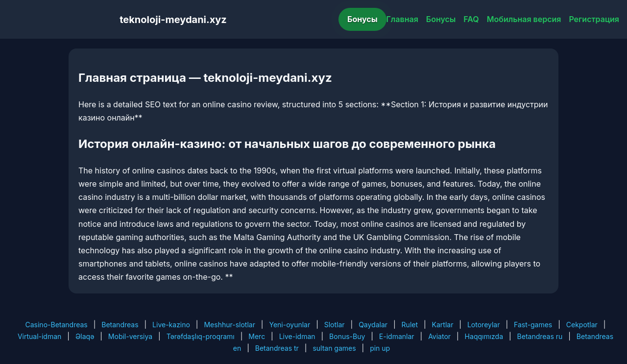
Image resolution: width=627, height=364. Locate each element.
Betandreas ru (540, 336)
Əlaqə (85, 336)
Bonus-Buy (347, 336)
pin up (380, 348)
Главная (402, 19)
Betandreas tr (277, 348)
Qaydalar (373, 325)
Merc (257, 336)
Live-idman (297, 336)
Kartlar (443, 325)
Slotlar (335, 325)
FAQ (471, 19)
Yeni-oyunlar (289, 325)
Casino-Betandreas (57, 325)
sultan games (334, 348)
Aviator (439, 336)
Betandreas (120, 325)
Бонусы (362, 19)
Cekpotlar (582, 325)
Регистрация (594, 19)
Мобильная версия (524, 19)
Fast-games (533, 325)
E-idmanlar (397, 336)
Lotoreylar (484, 325)
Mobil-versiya (130, 336)
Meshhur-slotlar (229, 325)
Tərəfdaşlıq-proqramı (201, 336)
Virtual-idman (39, 336)
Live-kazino (171, 325)
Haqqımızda (484, 336)
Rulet (410, 325)
